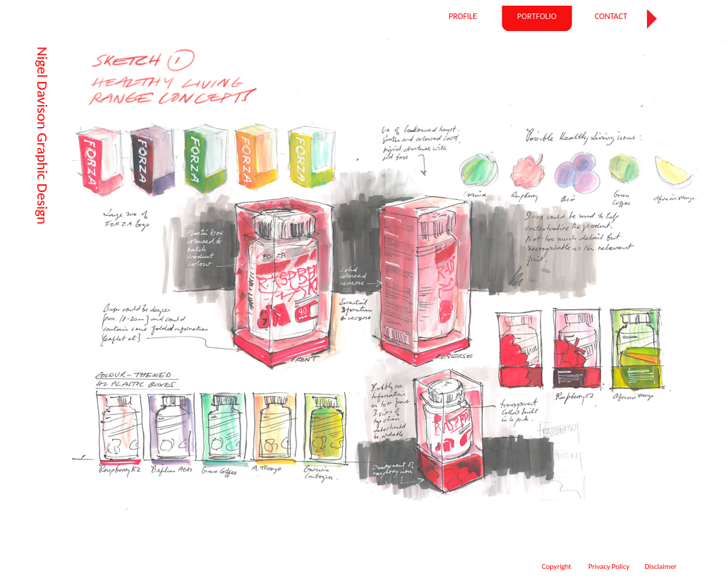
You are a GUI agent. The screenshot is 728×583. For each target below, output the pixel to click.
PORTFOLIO (537, 16)
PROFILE (463, 16)
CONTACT (611, 16)
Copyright (557, 566)
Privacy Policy (609, 566)
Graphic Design (42, 177)
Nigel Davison (42, 88)
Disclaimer (661, 566)
